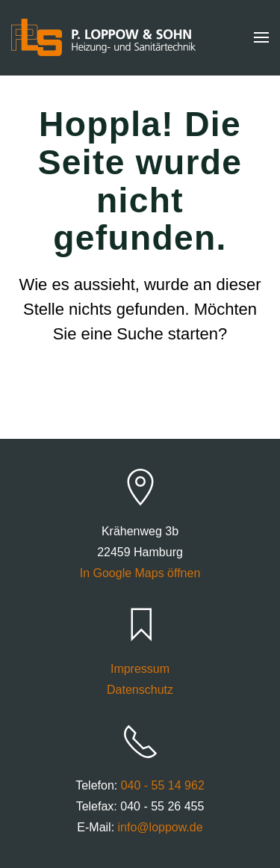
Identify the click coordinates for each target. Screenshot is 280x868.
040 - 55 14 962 (163, 785)
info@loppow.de (161, 827)
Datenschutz (140, 690)
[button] (261, 37)
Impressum (140, 669)
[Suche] (140, 393)
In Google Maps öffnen (140, 573)
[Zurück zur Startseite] (103, 37)
